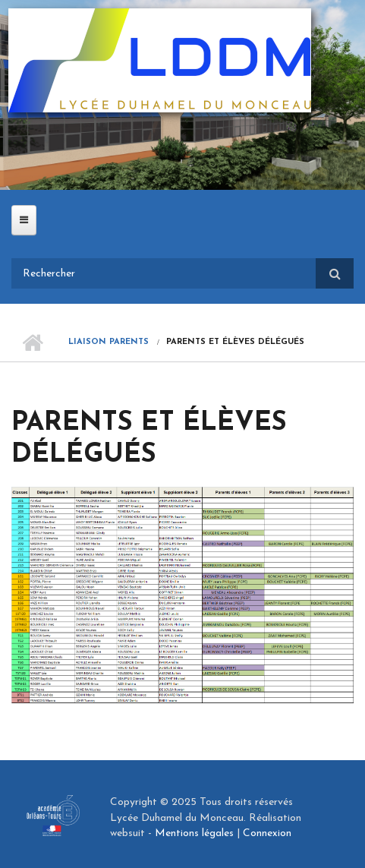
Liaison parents (109, 342)
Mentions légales (194, 833)
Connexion (267, 833)
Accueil (32, 342)
